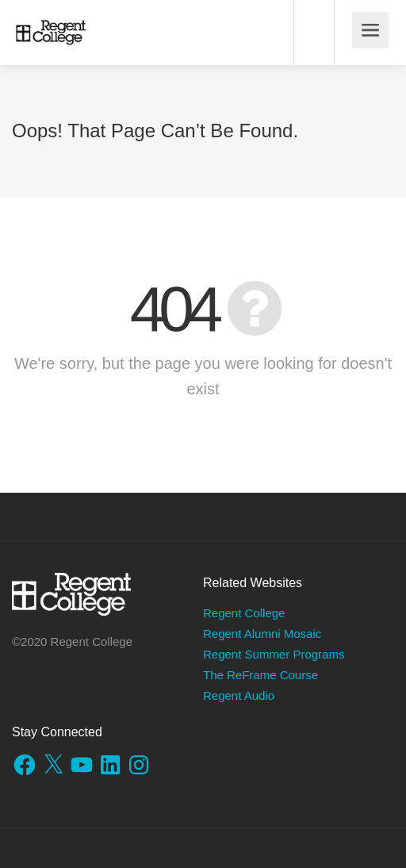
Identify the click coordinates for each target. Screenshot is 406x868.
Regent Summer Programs (274, 654)
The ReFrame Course (260, 675)
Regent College (244, 613)
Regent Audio (239, 695)
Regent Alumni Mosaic (262, 634)
